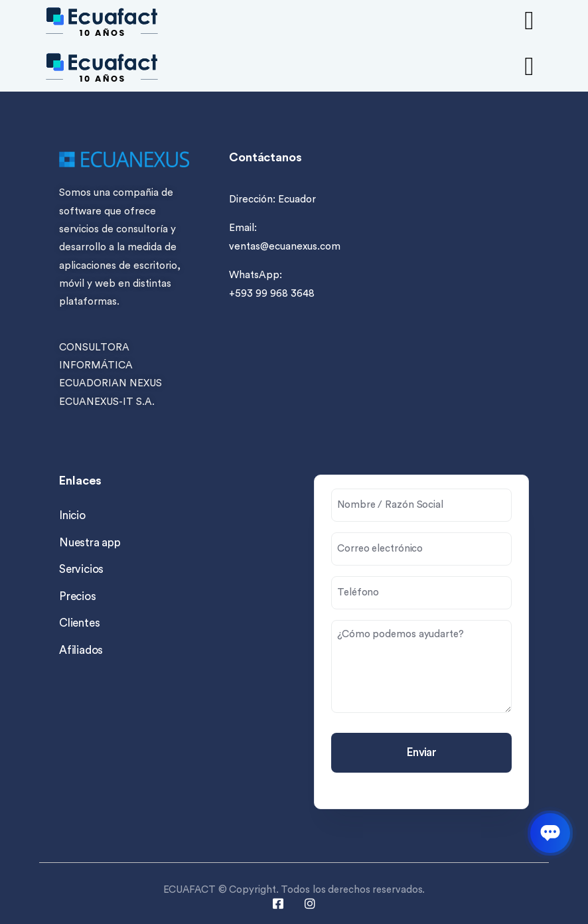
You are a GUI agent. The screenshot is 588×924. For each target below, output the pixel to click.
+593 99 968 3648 (272, 294)
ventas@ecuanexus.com (285, 247)
